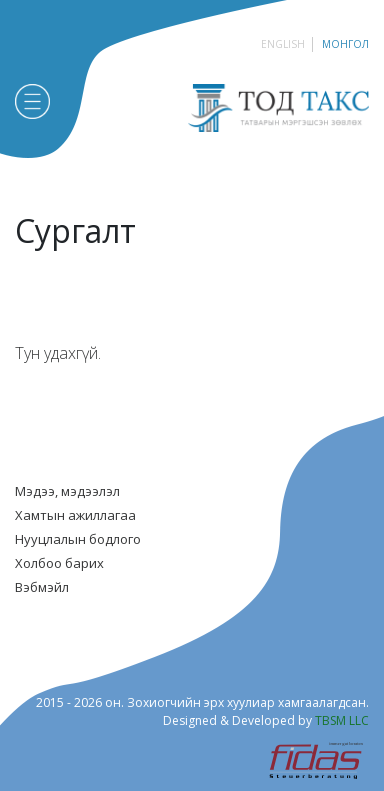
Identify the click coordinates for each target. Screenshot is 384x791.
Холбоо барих (59, 563)
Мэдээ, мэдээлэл (67, 491)
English (283, 44)
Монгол (345, 44)
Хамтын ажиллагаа (75, 515)
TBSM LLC (342, 720)
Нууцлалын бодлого (78, 539)
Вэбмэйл (42, 587)
